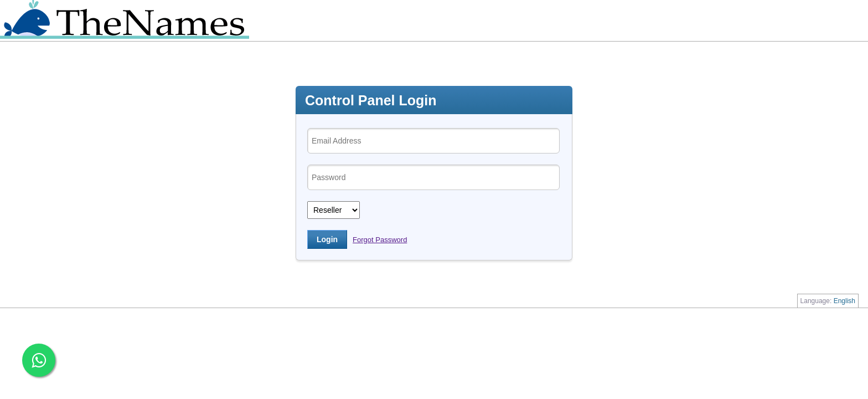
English (844, 301)
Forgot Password (380, 240)
